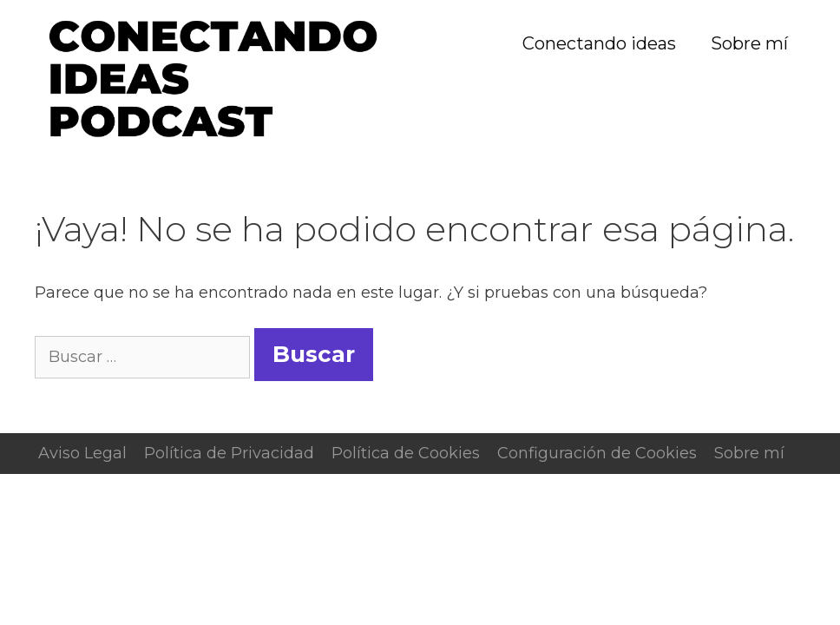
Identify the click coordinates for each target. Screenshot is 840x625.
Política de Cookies (406, 453)
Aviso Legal (82, 453)
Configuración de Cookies (597, 453)
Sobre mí (749, 43)
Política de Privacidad (229, 453)
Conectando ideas (599, 43)
